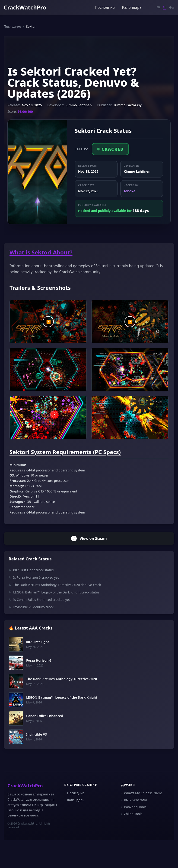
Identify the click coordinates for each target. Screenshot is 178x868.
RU (165, 7)
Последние (105, 7)
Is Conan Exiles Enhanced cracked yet (39, 600)
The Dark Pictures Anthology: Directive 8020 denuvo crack (55, 585)
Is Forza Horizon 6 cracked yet (34, 578)
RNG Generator (134, 800)
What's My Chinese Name (142, 793)
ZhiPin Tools (132, 814)
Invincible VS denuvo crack (31, 607)
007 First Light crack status (31, 570)
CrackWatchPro (25, 7)
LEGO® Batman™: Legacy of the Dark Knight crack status (54, 592)
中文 (172, 7)
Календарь (132, 7)
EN (158, 7)
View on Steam (89, 538)
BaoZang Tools (134, 807)
